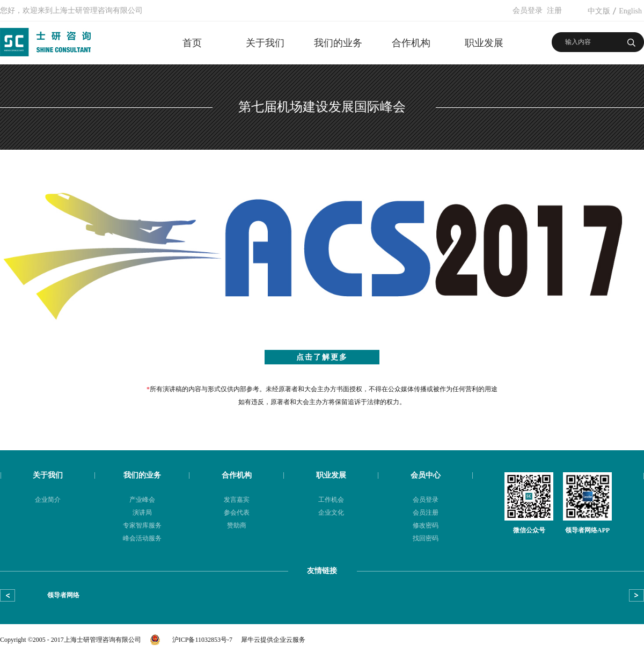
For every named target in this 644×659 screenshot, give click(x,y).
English (630, 11)
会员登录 (528, 10)
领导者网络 (63, 595)
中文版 (599, 11)
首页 (192, 43)
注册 (554, 10)
